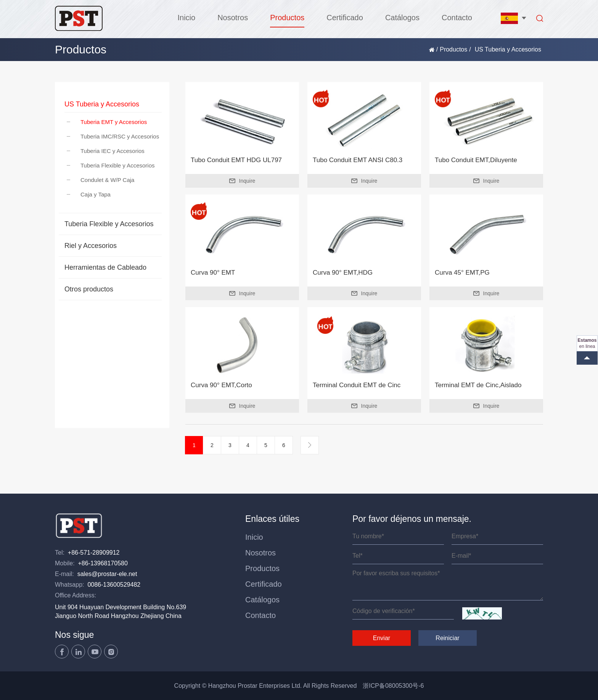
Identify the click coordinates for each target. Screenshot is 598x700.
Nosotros (233, 18)
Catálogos (402, 18)
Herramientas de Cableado (105, 267)
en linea (587, 343)
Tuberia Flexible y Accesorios (111, 165)
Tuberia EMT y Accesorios (107, 122)
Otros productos (89, 289)
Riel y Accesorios (91, 246)
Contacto (457, 18)
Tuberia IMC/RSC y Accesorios (113, 136)
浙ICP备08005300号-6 (393, 686)
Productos (287, 18)
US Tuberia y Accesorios (102, 104)
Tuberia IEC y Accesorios (106, 151)
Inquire (242, 181)
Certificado (345, 18)
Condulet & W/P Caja (100, 180)
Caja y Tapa (89, 194)
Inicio (186, 18)
